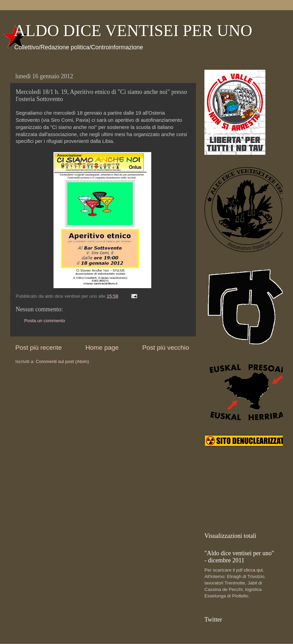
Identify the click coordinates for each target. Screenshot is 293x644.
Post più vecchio (166, 348)
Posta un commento (45, 321)
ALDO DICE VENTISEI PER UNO (133, 30)
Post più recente (39, 348)
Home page (102, 348)
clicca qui (253, 570)
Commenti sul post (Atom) (62, 361)
